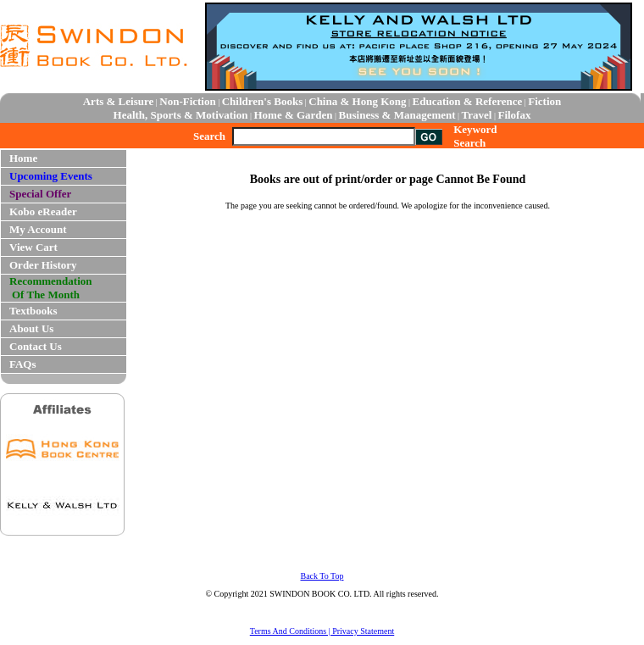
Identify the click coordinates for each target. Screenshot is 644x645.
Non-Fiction (187, 101)
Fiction (544, 101)
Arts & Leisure (119, 101)
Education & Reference (468, 101)
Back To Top (322, 576)
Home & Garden (293, 115)
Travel (477, 115)
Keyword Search (475, 136)
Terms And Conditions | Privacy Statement (322, 631)
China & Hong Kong (357, 101)
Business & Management (397, 115)
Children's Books (263, 101)
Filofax (514, 115)
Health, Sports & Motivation (181, 115)
